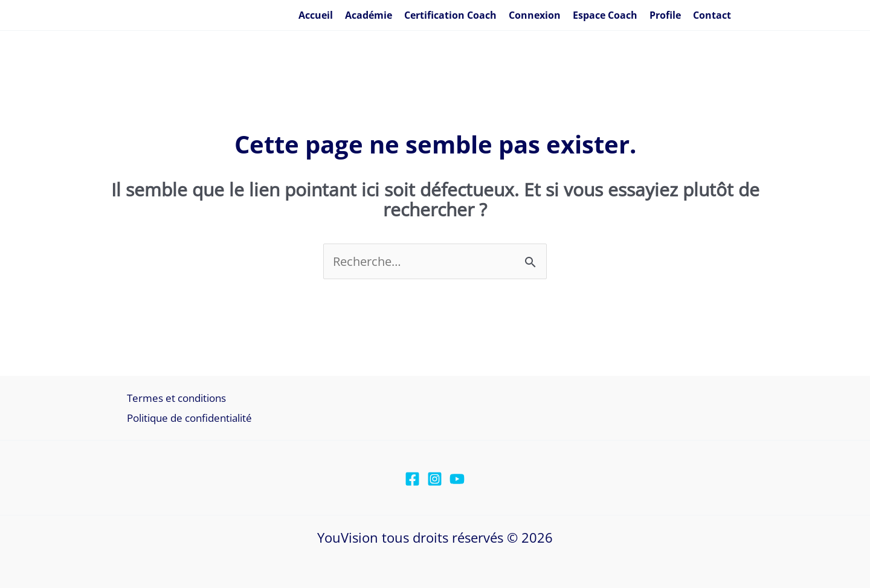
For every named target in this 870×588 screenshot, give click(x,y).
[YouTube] (457, 479)
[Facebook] (412, 479)
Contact (712, 15)
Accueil (316, 15)
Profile (665, 15)
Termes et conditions (176, 398)
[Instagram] (435, 479)
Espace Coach (605, 15)
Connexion (535, 15)
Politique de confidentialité (189, 418)
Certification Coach (450, 15)
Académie (369, 15)
